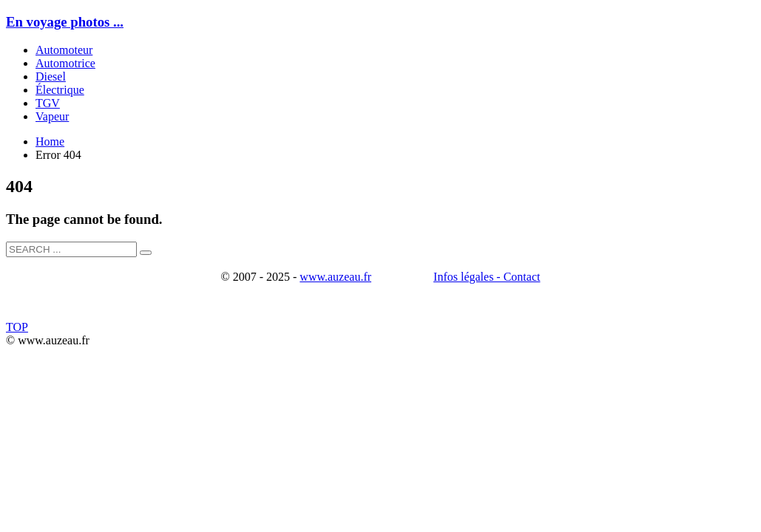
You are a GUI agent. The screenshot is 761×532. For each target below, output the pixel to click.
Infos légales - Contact (487, 277)
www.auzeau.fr (335, 277)
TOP (17, 327)
